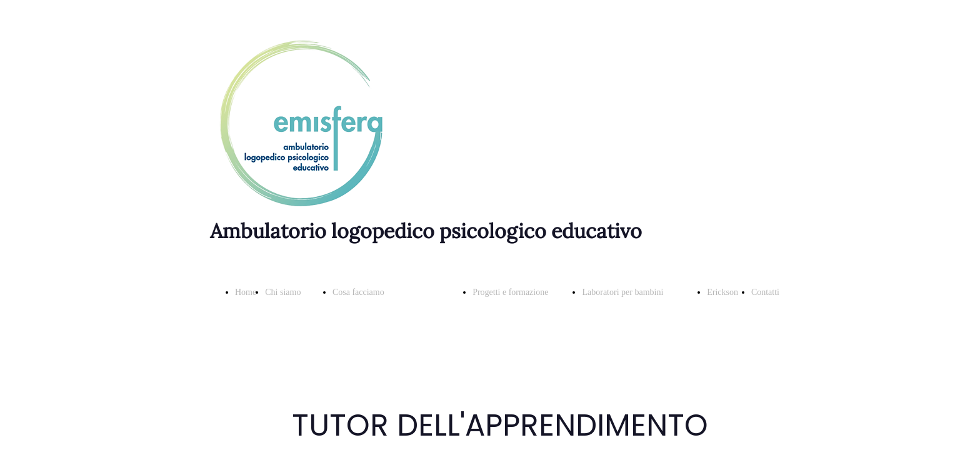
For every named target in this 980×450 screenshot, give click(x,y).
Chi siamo (283, 292)
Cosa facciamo (358, 292)
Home (246, 292)
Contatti (765, 292)
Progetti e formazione (510, 292)
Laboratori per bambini (622, 292)
